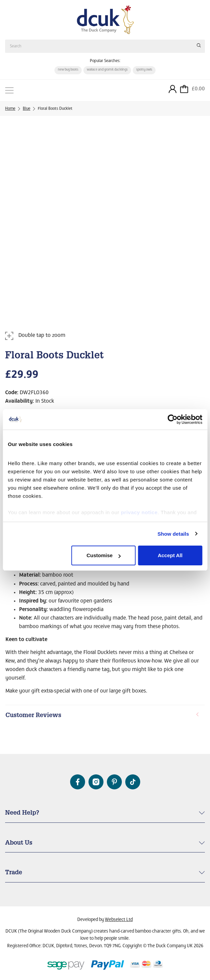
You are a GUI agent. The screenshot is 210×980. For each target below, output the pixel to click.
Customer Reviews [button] (102, 716)
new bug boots (68, 70)
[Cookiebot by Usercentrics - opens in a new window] (172, 419)
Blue (27, 109)
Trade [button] (14, 873)
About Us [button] (19, 843)
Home (10, 109)
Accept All (170, 555)
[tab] (105, 716)
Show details (173, 534)
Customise (104, 555)
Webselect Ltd (119, 920)
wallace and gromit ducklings (107, 70)
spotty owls (144, 70)
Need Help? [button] (22, 813)
